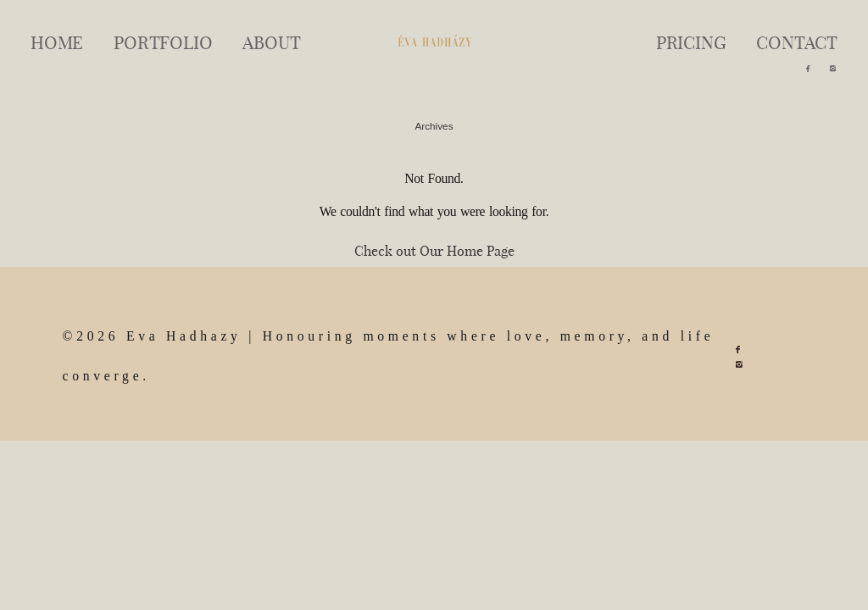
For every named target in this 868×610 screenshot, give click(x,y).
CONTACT (797, 42)
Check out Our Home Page (434, 250)
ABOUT (271, 42)
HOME (57, 42)
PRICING (691, 42)
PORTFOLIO (163, 42)
